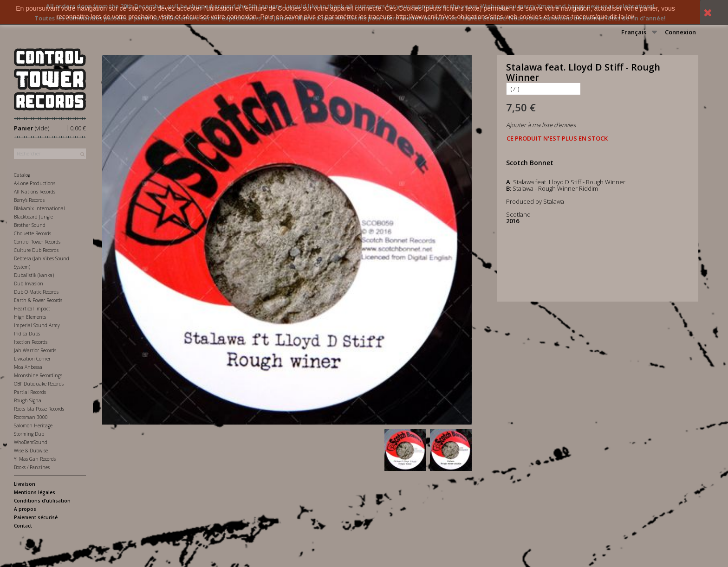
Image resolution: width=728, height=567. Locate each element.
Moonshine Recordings (38, 375)
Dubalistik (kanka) (34, 275)
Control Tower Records (37, 242)
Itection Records (31, 342)
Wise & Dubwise (31, 451)
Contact (23, 526)
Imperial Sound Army (37, 325)
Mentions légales (35, 492)
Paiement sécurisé (36, 517)
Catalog (22, 175)
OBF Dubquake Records (39, 384)
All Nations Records (35, 192)
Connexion (680, 32)
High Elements (30, 317)
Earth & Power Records (38, 300)
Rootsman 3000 (31, 417)
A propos (25, 509)
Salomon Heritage (33, 425)
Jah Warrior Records (35, 350)
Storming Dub (29, 434)
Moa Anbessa (28, 367)
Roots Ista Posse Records (39, 409)
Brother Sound (30, 225)
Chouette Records (32, 233)
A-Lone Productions (35, 183)
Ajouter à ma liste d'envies (541, 125)
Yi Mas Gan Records (35, 459)
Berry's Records (29, 200)
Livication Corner (32, 359)
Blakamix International (39, 208)
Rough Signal (28, 400)
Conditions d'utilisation (42, 501)
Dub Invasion (29, 283)
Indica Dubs (27, 334)
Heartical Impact (32, 309)
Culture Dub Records (36, 250)
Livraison (25, 484)
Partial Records (30, 392)
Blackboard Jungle (33, 217)
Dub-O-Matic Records (36, 292)
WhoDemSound (31, 442)
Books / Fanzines (32, 467)
